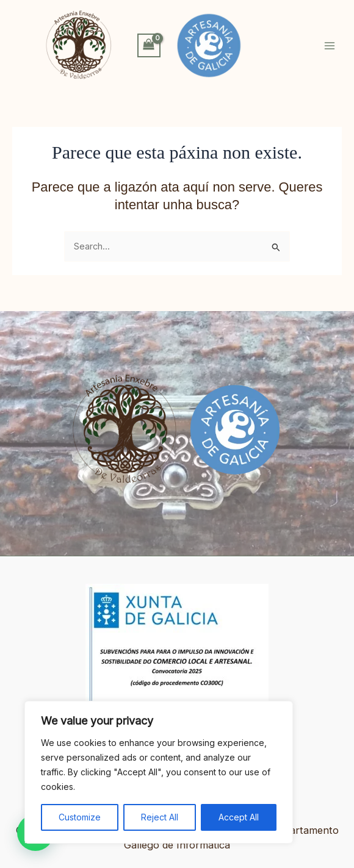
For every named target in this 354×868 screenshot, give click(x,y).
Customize (80, 817)
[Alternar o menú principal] (330, 45)
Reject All (160, 817)
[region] (159, 772)
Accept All (239, 817)
